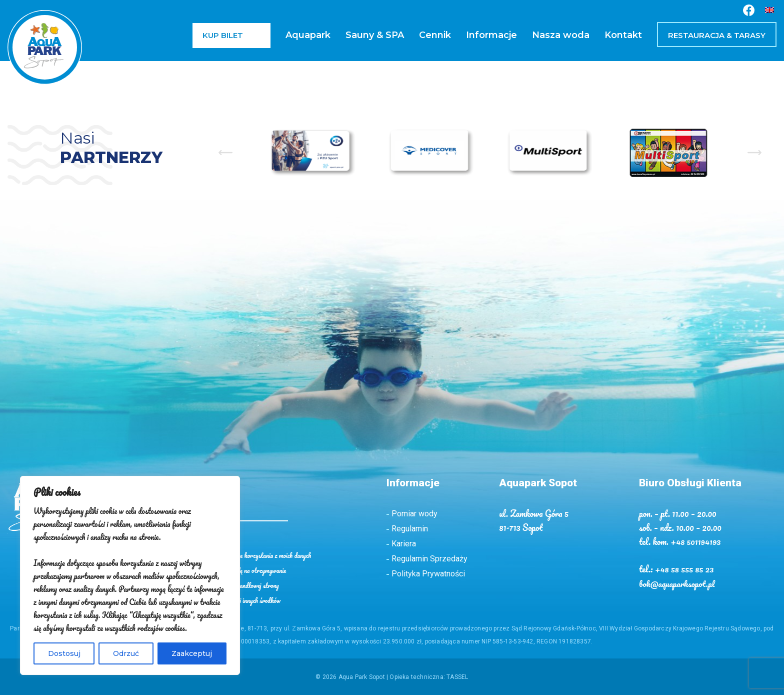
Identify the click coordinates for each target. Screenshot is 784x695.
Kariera (404, 544)
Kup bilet (223, 35)
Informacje (491, 35)
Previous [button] (225, 153)
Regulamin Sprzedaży (429, 559)
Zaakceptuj (192, 653)
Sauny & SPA (375, 35)
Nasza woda (561, 35)
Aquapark (308, 35)
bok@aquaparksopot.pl (678, 582)
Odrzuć (126, 653)
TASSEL (457, 676)
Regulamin (410, 529)
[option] (313, 152)
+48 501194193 (696, 541)
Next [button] (754, 153)
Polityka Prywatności (428, 574)
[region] (130, 575)
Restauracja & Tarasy (717, 35)
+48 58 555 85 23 (685, 568)
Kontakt (623, 35)
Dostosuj (64, 653)
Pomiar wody (414, 514)
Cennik (435, 35)
